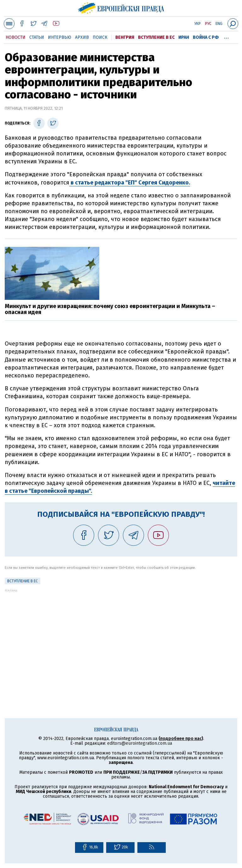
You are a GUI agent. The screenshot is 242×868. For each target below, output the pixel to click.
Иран (184, 37)
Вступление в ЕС (156, 37)
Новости (16, 37)
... (226, 36)
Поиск (100, 37)
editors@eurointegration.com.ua (140, 743)
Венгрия (125, 37)
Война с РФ (206, 37)
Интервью (60, 37)
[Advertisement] (121, 636)
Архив (82, 37)
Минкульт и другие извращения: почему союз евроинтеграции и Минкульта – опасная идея (110, 309)
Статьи (37, 37)
